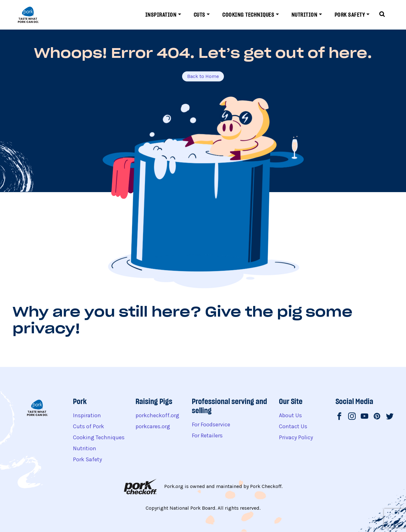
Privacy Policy (296, 437)
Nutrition (305, 15)
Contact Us (293, 426)
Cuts (200, 15)
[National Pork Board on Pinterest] (377, 417)
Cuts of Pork (89, 426)
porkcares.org (153, 426)
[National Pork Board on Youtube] (364, 417)
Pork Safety (350, 15)
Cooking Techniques (248, 15)
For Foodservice (211, 424)
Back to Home (203, 76)
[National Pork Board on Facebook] (339, 417)
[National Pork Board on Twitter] (390, 417)
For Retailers (207, 435)
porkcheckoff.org (157, 415)
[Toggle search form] (382, 15)
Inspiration (161, 15)
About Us (290, 415)
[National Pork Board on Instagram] (352, 417)
